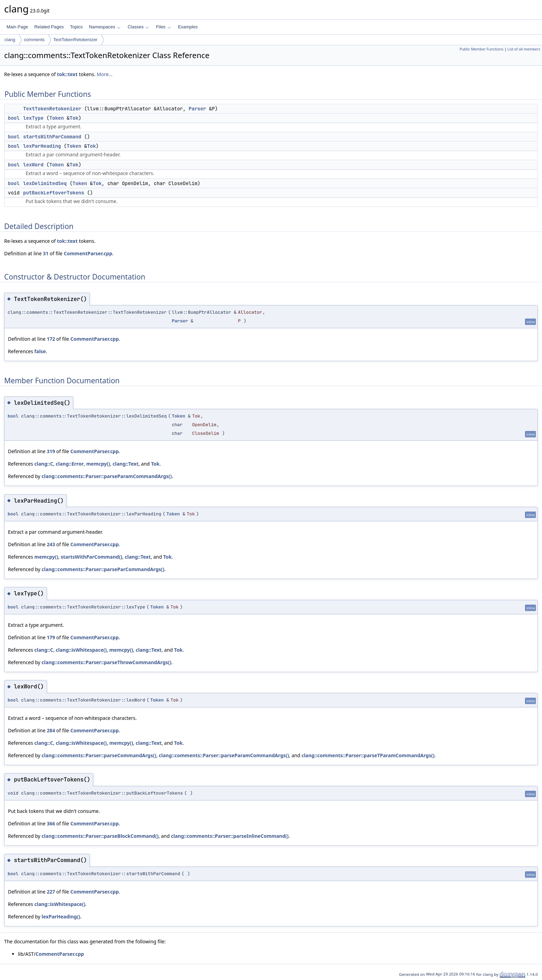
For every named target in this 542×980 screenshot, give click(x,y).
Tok (74, 118)
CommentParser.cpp (88, 253)
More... (105, 74)
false (40, 351)
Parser (197, 109)
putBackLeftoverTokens (54, 193)
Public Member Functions (481, 49)
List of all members (524, 49)
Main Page (17, 27)
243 (51, 544)
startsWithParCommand (52, 137)
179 (51, 637)
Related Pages (49, 27)
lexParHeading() (61, 917)
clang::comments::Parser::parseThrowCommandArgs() (106, 662)
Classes (138, 27)
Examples (188, 27)
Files (163, 27)
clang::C (44, 464)
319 (51, 451)
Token (57, 118)
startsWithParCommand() (92, 557)
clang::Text (126, 464)
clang (10, 40)
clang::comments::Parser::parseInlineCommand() (230, 836)
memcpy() (98, 464)
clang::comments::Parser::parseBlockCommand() (100, 836)
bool (14, 118)
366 (51, 823)
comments (34, 40)
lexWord (33, 165)
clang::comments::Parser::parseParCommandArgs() (103, 569)
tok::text (67, 74)
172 (51, 339)
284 (51, 730)
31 (46, 253)
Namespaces (105, 27)
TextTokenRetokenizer (75, 40)
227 (51, 892)
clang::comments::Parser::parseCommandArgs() (99, 755)
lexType (33, 118)
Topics (76, 27)
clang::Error (70, 464)
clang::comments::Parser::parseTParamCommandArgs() (368, 755)
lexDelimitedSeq (45, 183)
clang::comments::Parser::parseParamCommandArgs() (107, 476)
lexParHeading (42, 146)
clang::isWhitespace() (81, 650)
